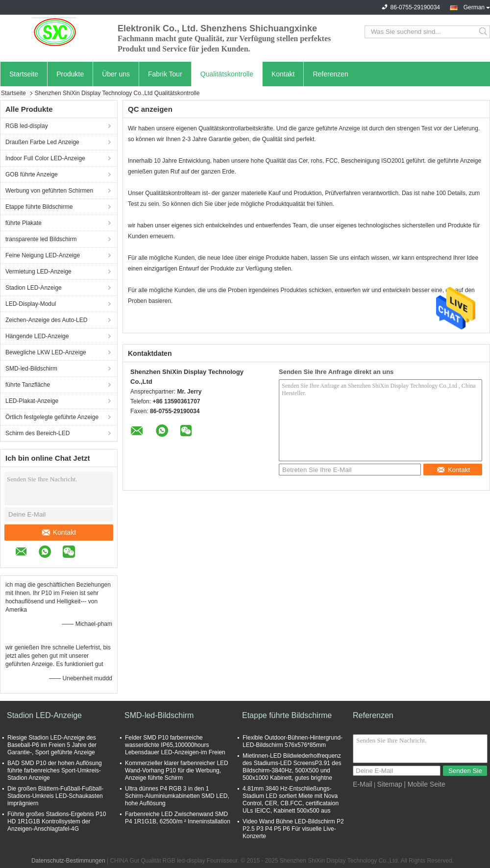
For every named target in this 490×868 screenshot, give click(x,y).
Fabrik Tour (165, 74)
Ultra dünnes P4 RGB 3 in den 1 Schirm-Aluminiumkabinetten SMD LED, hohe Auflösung (177, 796)
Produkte (70, 74)
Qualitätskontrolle (227, 74)
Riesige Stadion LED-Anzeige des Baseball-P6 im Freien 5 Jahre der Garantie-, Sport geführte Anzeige (52, 745)
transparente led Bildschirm (41, 239)
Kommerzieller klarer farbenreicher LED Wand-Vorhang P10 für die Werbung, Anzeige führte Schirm (177, 770)
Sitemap (389, 784)
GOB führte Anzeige (32, 174)
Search (484, 32)
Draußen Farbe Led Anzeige (42, 142)
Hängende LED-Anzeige (37, 336)
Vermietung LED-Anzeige (38, 272)
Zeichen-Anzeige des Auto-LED (46, 320)
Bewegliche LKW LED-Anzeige (46, 352)
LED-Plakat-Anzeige (32, 401)
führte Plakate (24, 223)
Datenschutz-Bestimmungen (68, 861)
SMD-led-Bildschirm (31, 369)
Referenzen (330, 74)
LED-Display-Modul (31, 304)
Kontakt (283, 74)
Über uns (116, 74)
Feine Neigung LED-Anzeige (43, 255)
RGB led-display (27, 126)
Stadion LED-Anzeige (34, 288)
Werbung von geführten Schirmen (49, 191)
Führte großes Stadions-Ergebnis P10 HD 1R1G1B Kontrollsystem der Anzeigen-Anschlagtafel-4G (57, 821)
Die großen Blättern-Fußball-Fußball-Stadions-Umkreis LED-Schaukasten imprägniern (55, 796)
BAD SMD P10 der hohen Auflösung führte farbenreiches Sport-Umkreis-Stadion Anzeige (55, 770)
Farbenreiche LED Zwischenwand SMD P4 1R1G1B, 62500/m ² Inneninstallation (178, 818)
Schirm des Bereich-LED (37, 433)
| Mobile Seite (425, 784)
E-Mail (363, 784)
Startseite (24, 74)
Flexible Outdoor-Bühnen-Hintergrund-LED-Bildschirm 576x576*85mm (293, 741)
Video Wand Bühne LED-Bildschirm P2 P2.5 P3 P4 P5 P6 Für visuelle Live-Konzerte (293, 829)
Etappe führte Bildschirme (39, 207)
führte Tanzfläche (28, 385)
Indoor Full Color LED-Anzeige (45, 158)
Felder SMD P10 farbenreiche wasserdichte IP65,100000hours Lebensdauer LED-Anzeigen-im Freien (175, 745)
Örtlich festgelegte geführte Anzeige (52, 417)
